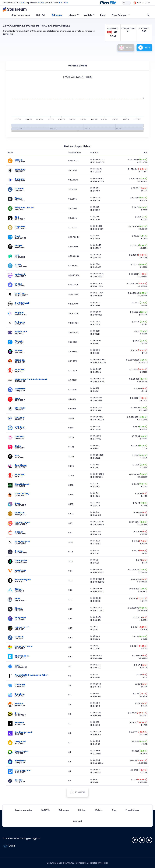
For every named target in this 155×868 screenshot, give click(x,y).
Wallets (99, 810)
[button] (108, 3)
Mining (82, 810)
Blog (103, 15)
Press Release (132, 810)
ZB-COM (126, 48)
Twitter (144, 48)
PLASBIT (9, 846)
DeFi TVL (41, 15)
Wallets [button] (88, 15)
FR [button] (147, 3)
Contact (77, 821)
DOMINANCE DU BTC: (12, 3)
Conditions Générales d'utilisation (92, 863)
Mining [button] (72, 15)
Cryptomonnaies (21, 15)
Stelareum (64, 863)
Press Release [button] (119, 15)
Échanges (57, 15)
